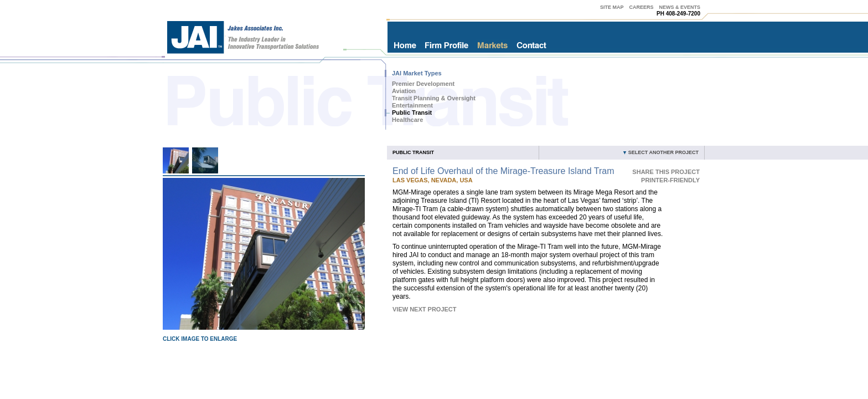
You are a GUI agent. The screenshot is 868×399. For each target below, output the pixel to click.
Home (405, 45)
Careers (641, 7)
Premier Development (423, 84)
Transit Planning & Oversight (434, 98)
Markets (492, 45)
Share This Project (666, 172)
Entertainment (412, 105)
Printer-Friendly (670, 180)
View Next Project (425, 309)
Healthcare (407, 120)
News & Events (680, 7)
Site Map (612, 7)
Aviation (404, 91)
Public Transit (412, 112)
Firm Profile (446, 45)
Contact (532, 45)
